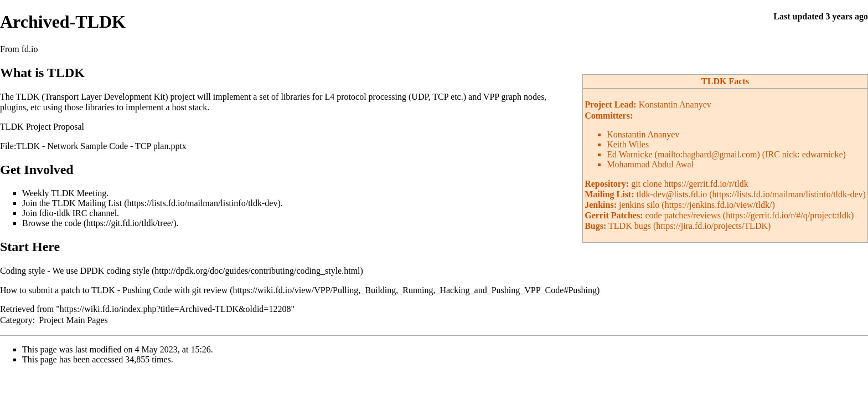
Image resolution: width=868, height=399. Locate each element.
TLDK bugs (630, 226)
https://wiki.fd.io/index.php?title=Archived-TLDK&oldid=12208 (175, 309)
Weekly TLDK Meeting (64, 193)
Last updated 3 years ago (821, 16)
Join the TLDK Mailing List (72, 203)
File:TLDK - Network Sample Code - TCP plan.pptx (93, 146)
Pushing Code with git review (175, 290)
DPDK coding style (115, 271)
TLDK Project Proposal (42, 127)
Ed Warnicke (629, 154)
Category (16, 320)
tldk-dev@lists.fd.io (672, 194)
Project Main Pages (73, 320)
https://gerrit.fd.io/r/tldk (706, 184)
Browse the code (52, 223)
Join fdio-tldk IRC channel (69, 213)
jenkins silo (639, 205)
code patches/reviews (683, 215)
